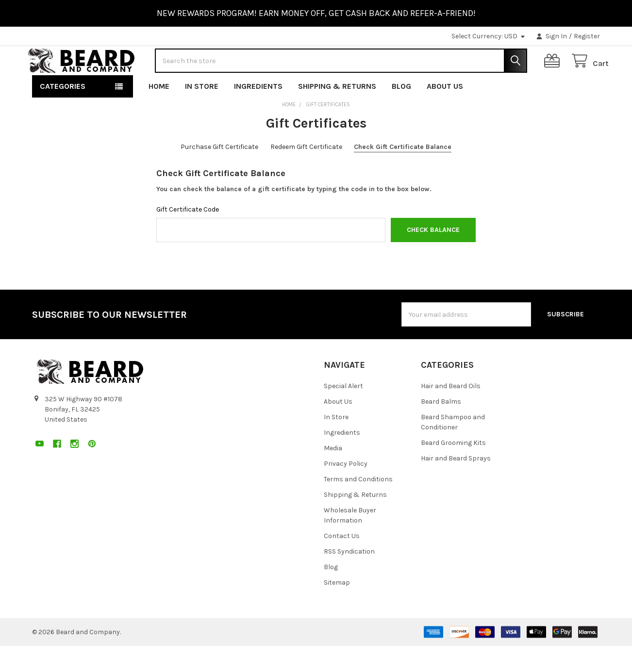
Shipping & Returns (337, 112)
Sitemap (337, 609)
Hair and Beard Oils (451, 412)
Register (587, 36)
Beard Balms (441, 428)
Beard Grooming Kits (453, 469)
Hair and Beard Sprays (456, 484)
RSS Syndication (349, 578)
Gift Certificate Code (188, 236)
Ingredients (258, 112)
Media (333, 474)
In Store (202, 112)
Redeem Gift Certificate (306, 173)
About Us (445, 112)
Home (159, 112)
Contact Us (342, 562)
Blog (401, 112)
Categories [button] (63, 112)
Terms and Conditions (358, 505)
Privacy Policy (346, 490)
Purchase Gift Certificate (219, 173)
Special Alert (343, 412)
